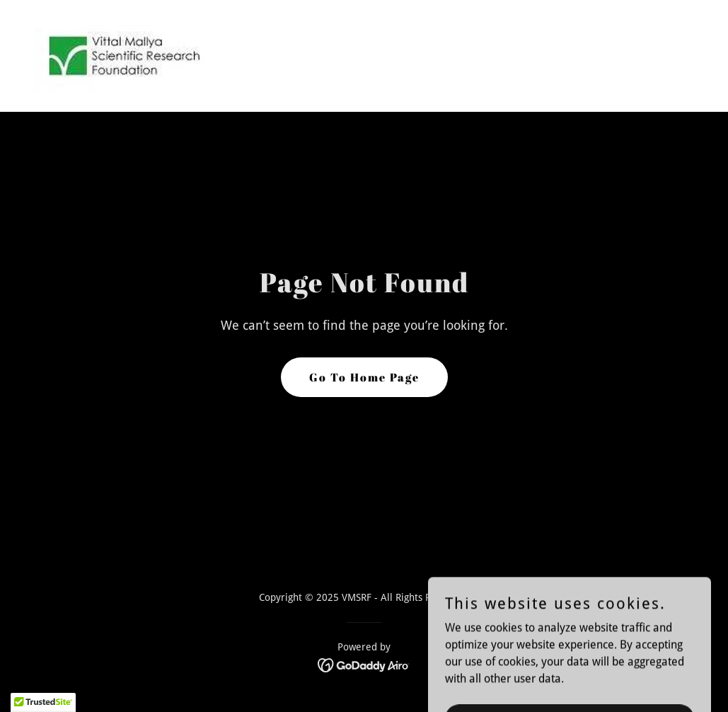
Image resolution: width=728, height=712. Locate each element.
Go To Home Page (364, 377)
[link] (123, 55)
